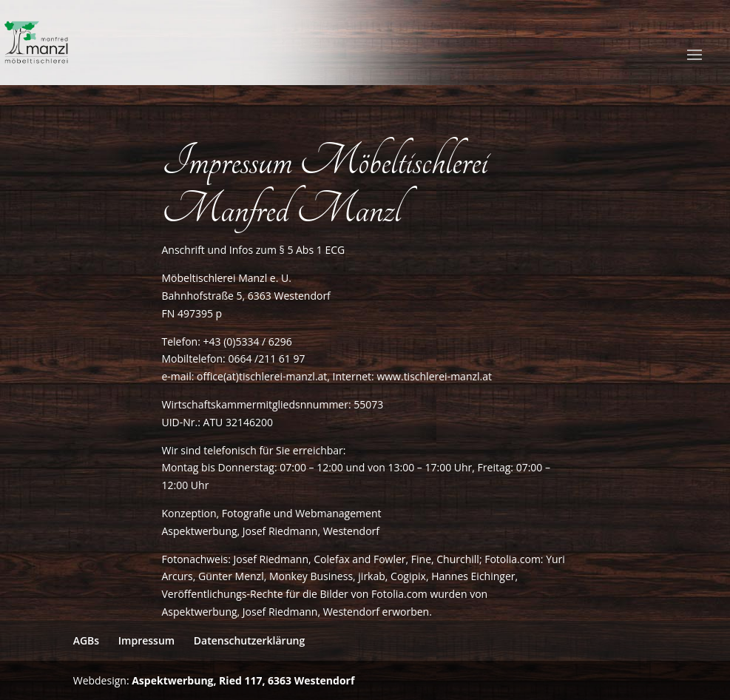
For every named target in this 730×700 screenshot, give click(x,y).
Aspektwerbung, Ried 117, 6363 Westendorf (243, 680)
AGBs (86, 640)
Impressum (146, 640)
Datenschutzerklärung (249, 640)
